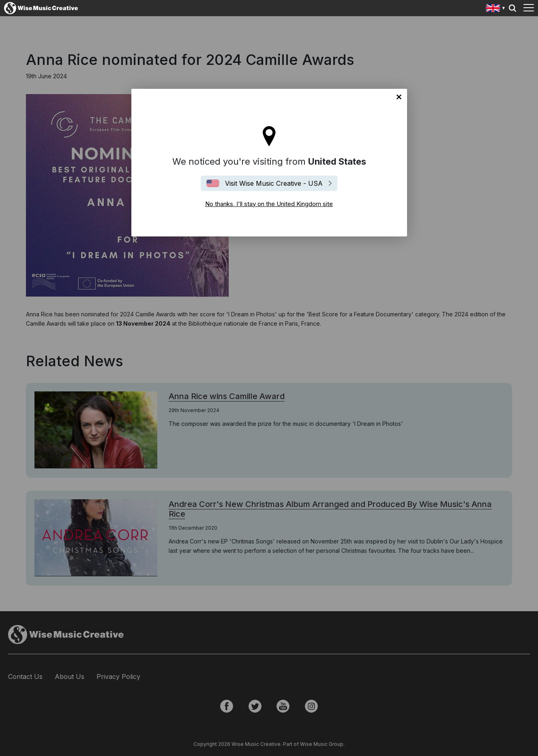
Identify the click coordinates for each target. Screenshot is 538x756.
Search (512, 8)
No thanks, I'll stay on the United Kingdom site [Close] (399, 97)
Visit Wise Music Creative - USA (274, 183)
